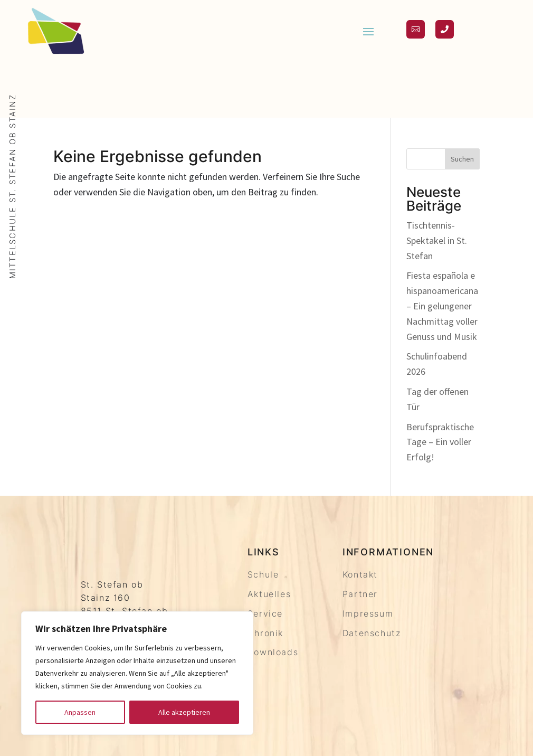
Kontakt (360, 574)
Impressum (368, 613)
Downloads (273, 652)
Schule (263, 574)
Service (265, 613)
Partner (360, 594)
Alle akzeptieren (184, 712)
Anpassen (80, 712)
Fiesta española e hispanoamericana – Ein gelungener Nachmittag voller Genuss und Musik (442, 306)
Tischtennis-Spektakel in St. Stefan (437, 240)
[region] (137, 673)
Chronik (265, 633)
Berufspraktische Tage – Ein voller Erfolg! (440, 442)
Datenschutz (372, 633)
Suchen (462, 159)
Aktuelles (269, 594)
